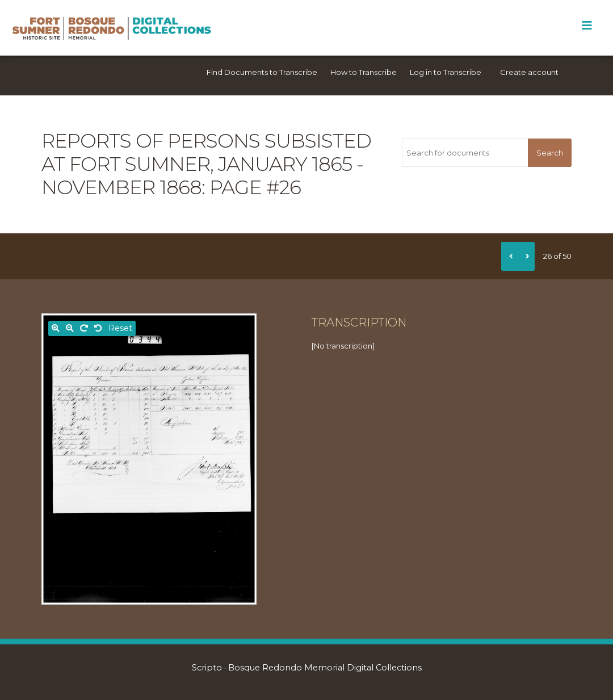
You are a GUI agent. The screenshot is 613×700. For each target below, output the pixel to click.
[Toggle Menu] (587, 26)
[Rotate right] (84, 328)
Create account (529, 72)
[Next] (526, 256)
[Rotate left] (98, 328)
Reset (120, 328)
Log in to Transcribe (446, 72)
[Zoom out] (70, 328)
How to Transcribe (364, 72)
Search (550, 153)
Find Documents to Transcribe (262, 72)
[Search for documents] (465, 153)
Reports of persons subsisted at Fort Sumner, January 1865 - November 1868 (206, 164)
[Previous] (510, 256)
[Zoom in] (56, 328)
